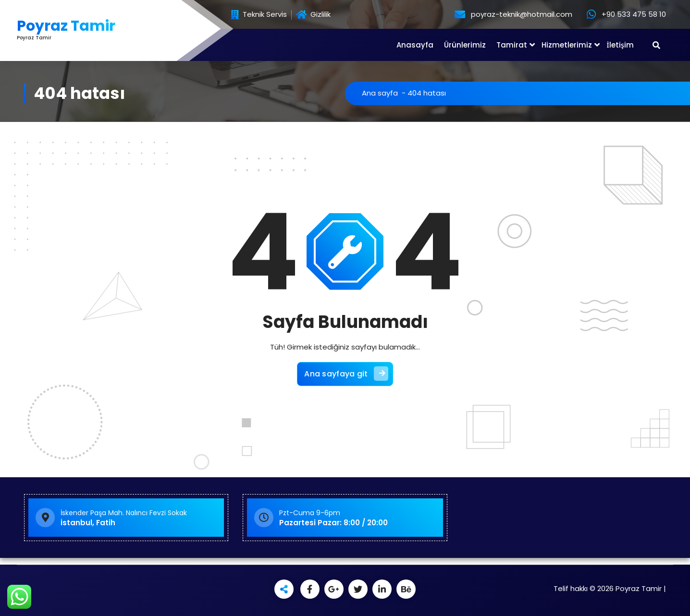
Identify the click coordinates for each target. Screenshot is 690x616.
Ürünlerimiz (465, 45)
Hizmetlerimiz (567, 45)
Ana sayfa (380, 93)
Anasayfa (415, 45)
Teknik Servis (259, 15)
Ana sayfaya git (346, 374)
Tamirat (512, 45)
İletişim (620, 45)
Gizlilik (313, 15)
